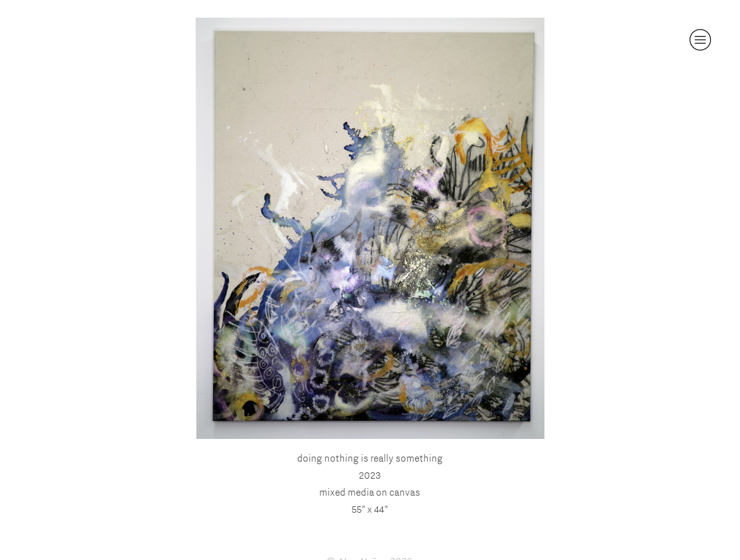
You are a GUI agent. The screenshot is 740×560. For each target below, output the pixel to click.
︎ (700, 40)
